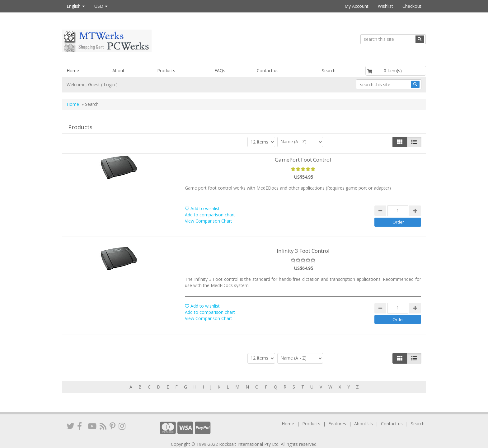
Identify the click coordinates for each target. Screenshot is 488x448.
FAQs (220, 71)
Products (166, 71)
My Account (357, 6)
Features (337, 415)
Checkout (412, 6)
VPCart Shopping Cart (257, 442)
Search (329, 71)
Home (73, 71)
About (118, 71)
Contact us (268, 71)
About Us (364, 415)
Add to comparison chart (210, 215)
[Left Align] (400, 142)
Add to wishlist (202, 208)
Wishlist (385, 6)
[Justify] (414, 142)
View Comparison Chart (209, 221)
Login (109, 85)
